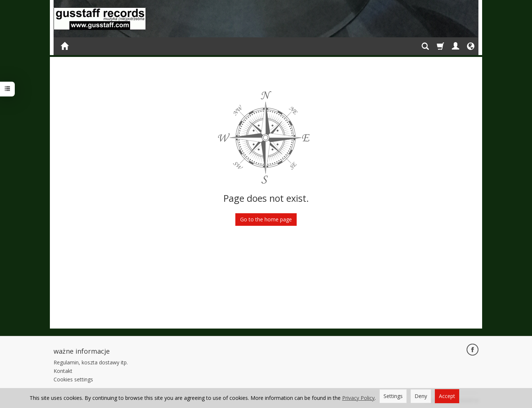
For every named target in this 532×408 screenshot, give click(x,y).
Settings (393, 396)
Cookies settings (73, 379)
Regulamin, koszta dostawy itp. (91, 362)
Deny (421, 396)
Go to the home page (266, 219)
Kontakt (63, 371)
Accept (447, 396)
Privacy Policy (358, 398)
